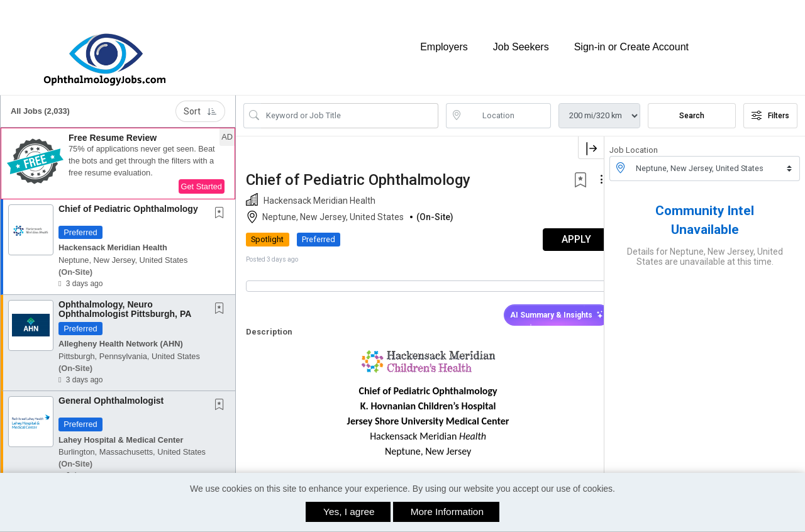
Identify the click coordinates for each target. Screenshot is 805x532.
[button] (118, 152)
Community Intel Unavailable (705, 208)
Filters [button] (770, 104)
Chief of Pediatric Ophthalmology (128, 197)
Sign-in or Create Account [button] (631, 41)
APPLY (560, 228)
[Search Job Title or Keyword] (350, 104)
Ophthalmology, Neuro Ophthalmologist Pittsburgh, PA (125, 297)
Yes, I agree (349, 512)
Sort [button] (200, 99)
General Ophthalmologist (111, 389)
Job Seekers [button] (521, 41)
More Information (447, 512)
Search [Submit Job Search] (692, 104)
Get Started (202, 175)
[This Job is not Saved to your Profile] (222, 202)
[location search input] (508, 104)
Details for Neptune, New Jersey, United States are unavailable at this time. (705, 245)
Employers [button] (444, 41)
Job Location (634, 138)
